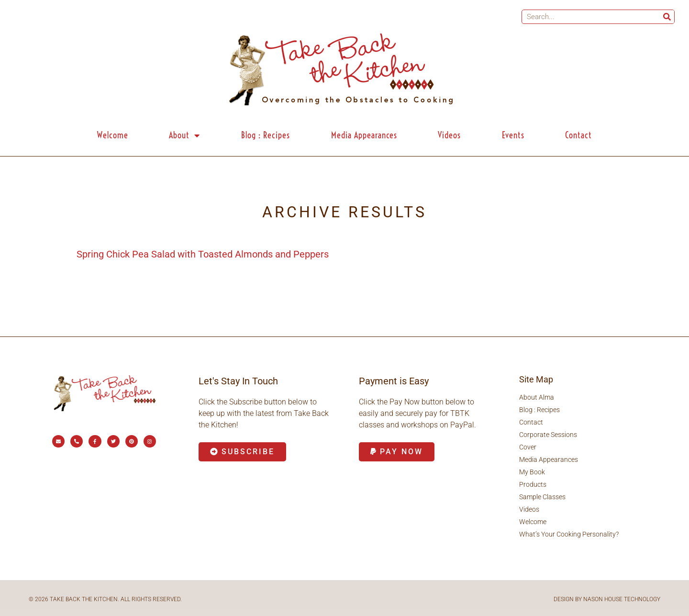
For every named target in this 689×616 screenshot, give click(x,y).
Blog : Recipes (266, 135)
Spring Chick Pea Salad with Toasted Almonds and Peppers (203, 254)
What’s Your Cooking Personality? (569, 534)
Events (513, 135)
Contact (578, 135)
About (184, 135)
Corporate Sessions (548, 435)
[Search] (667, 17)
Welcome (113, 135)
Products (533, 484)
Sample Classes (542, 497)
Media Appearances (364, 135)
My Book (532, 472)
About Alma (537, 397)
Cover (528, 447)
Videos (449, 135)
